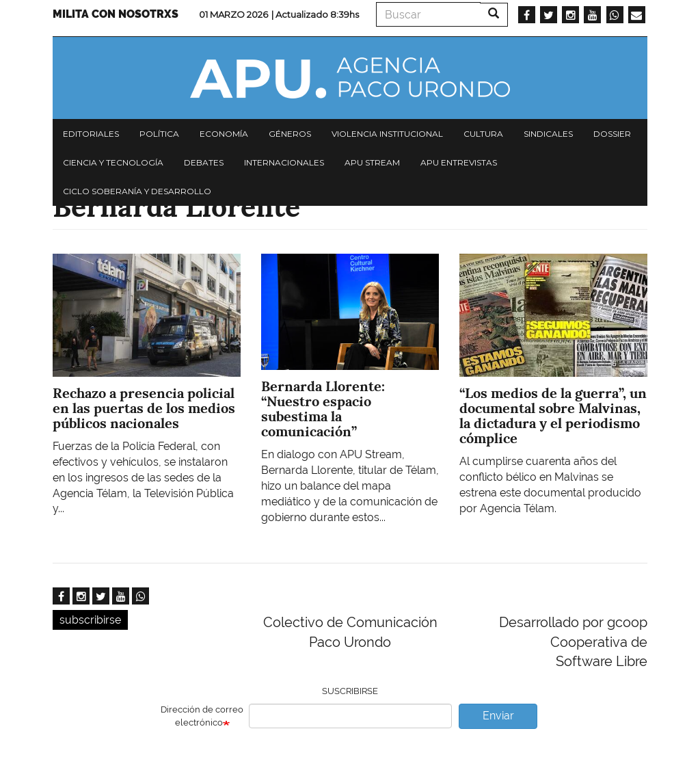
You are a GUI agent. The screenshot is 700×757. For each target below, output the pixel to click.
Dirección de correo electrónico (202, 716)
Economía (224, 134)
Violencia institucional (387, 134)
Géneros (290, 134)
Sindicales (548, 134)
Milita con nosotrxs (116, 14)
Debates (204, 162)
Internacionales (284, 162)
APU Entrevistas (459, 162)
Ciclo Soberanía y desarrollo (137, 191)
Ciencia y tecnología (113, 162)
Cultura (483, 134)
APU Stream (372, 162)
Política (159, 134)
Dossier (612, 134)
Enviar (498, 716)
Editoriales (91, 134)
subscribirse (90, 620)
